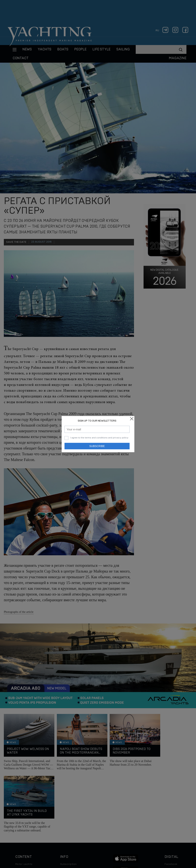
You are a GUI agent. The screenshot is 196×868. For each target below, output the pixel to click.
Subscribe (97, 446)
